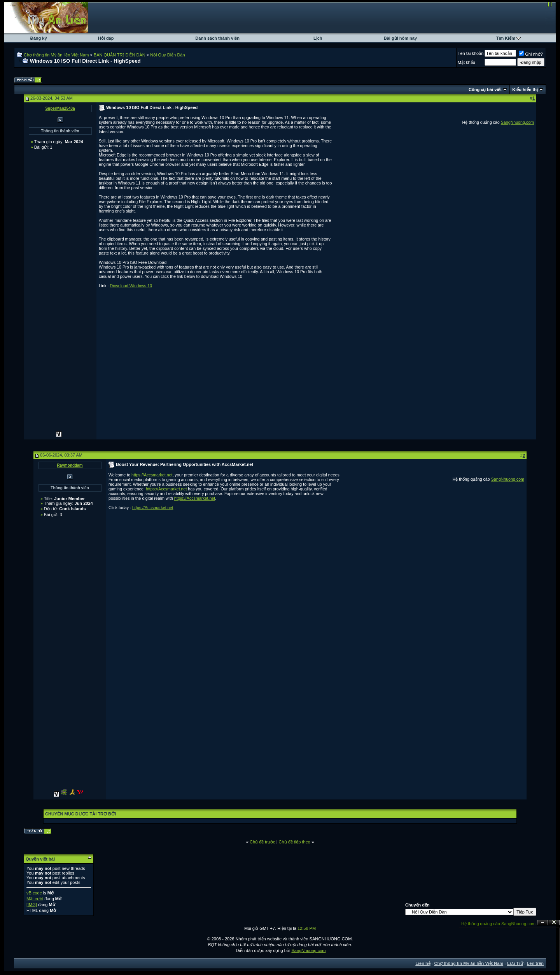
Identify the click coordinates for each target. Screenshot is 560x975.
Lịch (318, 38)
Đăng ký (39, 38)
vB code (34, 893)
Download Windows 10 (131, 286)
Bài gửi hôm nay (400, 38)
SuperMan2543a (60, 108)
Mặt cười (35, 899)
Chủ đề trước (262, 842)
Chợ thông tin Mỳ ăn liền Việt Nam (56, 55)
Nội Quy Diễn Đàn (167, 55)
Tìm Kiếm (506, 38)
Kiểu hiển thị (525, 90)
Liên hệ (423, 963)
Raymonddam (70, 465)
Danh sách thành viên (217, 38)
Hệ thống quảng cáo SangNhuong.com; (499, 924)
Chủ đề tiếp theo (295, 842)
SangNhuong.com (517, 122)
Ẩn (542, 923)
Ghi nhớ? (531, 54)
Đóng (554, 923)
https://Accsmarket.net (152, 475)
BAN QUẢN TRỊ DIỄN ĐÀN (120, 55)
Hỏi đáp (106, 38)
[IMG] (32, 905)
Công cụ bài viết (485, 90)
